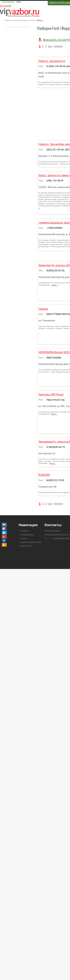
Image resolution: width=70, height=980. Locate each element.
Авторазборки (21, 20)
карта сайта (26, 546)
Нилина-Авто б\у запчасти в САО (54, 266)
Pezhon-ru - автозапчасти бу (52, 61)
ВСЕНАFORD (44, 475)
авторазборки (27, 535)
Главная (8, 20)
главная (24, 531)
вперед (58, 46)
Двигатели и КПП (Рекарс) (51, 395)
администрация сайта (31, 542)
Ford (32, 20)
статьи (24, 538)
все (50, 46)
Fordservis (43, 309)
